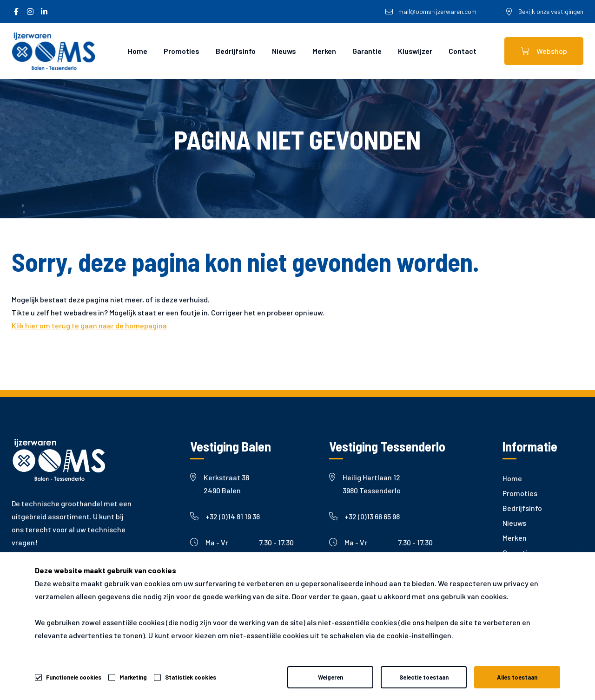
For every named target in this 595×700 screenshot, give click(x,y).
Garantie (367, 51)
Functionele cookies (74, 676)
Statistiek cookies (191, 677)
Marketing (133, 677)
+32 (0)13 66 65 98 (364, 516)
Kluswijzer (415, 51)
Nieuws (284, 51)
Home (138, 51)
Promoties (182, 51)
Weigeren (331, 677)
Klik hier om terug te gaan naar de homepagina (89, 325)
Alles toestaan (517, 677)
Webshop (544, 51)
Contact (463, 51)
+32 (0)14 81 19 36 (225, 516)
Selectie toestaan (424, 677)
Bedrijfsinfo (236, 51)
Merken (324, 51)
